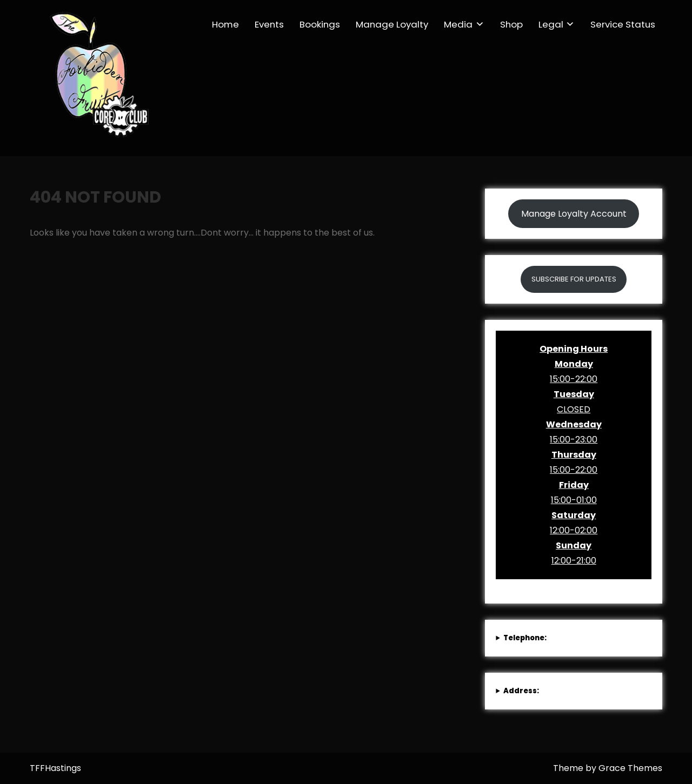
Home (225, 24)
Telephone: (525, 638)
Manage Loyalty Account (574, 214)
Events (269, 24)
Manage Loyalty (392, 24)
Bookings (320, 24)
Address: (521, 691)
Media (458, 24)
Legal (551, 24)
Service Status (623, 24)
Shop (511, 24)
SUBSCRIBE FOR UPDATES (574, 279)
